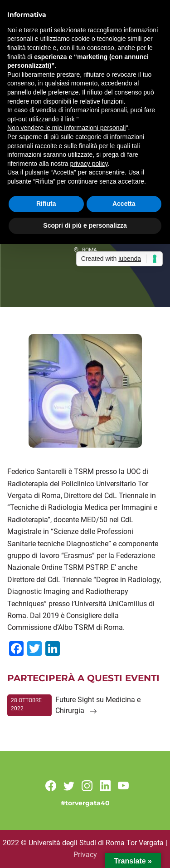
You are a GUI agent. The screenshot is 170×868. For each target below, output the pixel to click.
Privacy (85, 855)
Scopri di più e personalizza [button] (85, 225)
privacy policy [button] (89, 164)
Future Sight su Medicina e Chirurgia (98, 705)
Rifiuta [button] (46, 204)
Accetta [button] (124, 204)
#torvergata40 (85, 803)
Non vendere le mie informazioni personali (66, 128)
